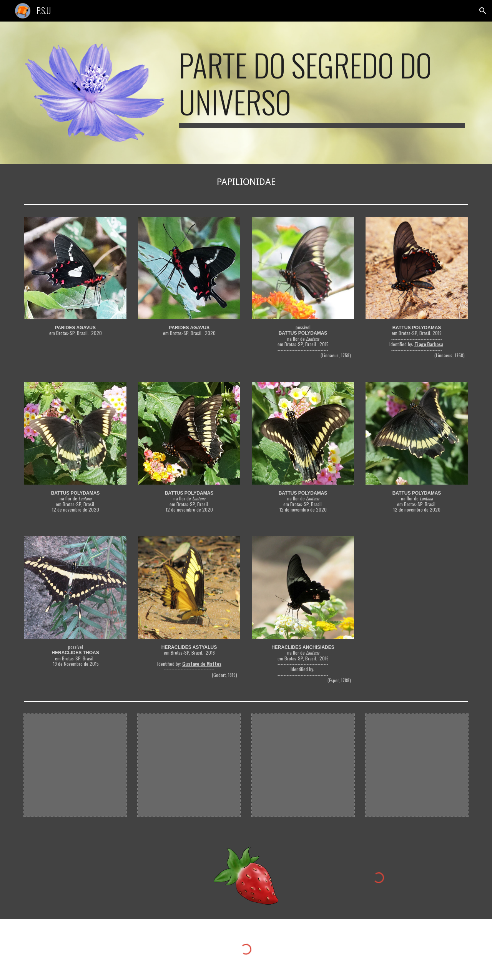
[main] (322, 87)
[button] (483, 11)
